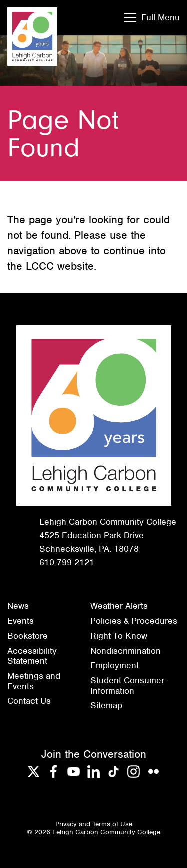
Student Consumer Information (127, 685)
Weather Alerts (119, 606)
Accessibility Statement (32, 656)
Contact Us (29, 701)
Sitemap (106, 705)
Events (21, 621)
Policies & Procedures (134, 621)
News (18, 606)
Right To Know (119, 636)
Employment (114, 665)
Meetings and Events (34, 681)
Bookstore (28, 636)
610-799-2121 (67, 562)
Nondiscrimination (125, 651)
